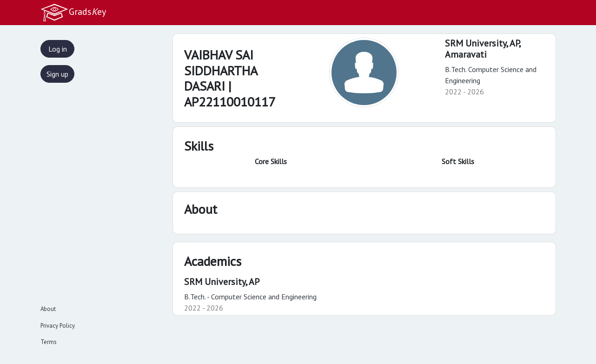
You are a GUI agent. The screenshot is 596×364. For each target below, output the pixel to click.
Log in (58, 49)
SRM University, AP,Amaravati (483, 49)
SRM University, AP (222, 282)
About (48, 309)
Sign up (57, 74)
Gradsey (73, 13)
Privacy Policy (58, 326)
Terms (49, 342)
